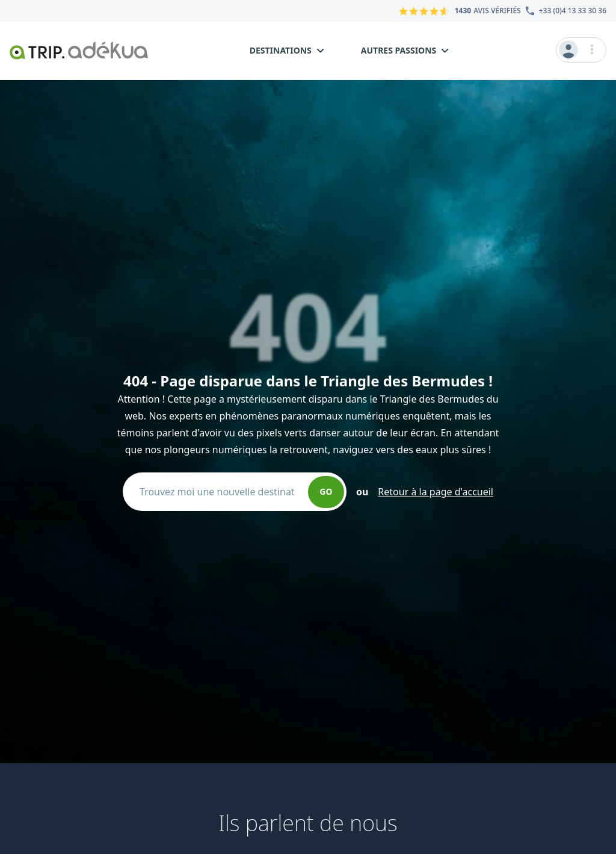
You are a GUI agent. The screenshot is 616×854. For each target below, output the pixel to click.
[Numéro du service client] (564, 11)
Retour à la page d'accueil (436, 492)
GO (326, 491)
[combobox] (221, 492)
